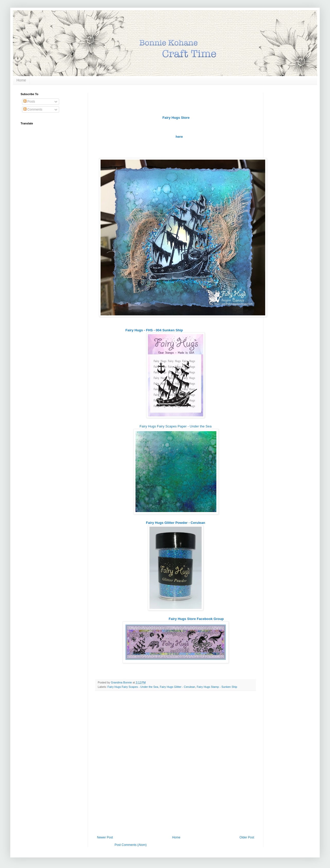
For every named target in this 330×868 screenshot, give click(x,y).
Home (21, 80)
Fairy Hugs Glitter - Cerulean (177, 687)
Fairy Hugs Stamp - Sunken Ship (217, 687)
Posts (29, 102)
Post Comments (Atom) (131, 845)
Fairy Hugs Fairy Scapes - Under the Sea (133, 687)
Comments (33, 109)
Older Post (247, 837)
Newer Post (105, 837)
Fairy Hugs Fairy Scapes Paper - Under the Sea (176, 426)
